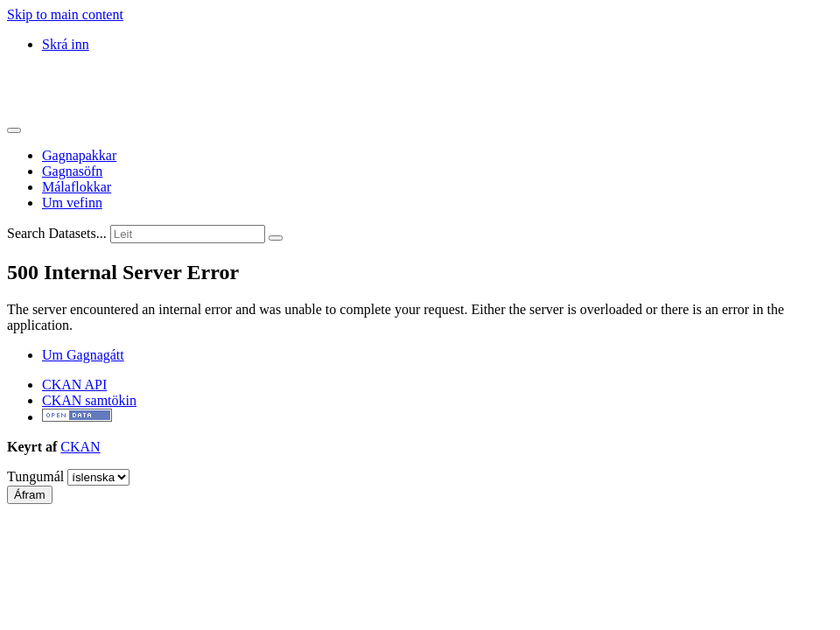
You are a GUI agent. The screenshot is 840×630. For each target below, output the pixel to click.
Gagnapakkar (79, 155)
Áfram (30, 495)
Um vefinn (72, 203)
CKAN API (74, 385)
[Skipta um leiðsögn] (14, 130)
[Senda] (276, 238)
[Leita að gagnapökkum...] (188, 234)
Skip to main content (65, 14)
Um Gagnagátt (83, 355)
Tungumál (35, 476)
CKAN (80, 447)
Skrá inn (66, 44)
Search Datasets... (57, 233)
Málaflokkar (77, 187)
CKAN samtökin (89, 400)
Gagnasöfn (72, 171)
